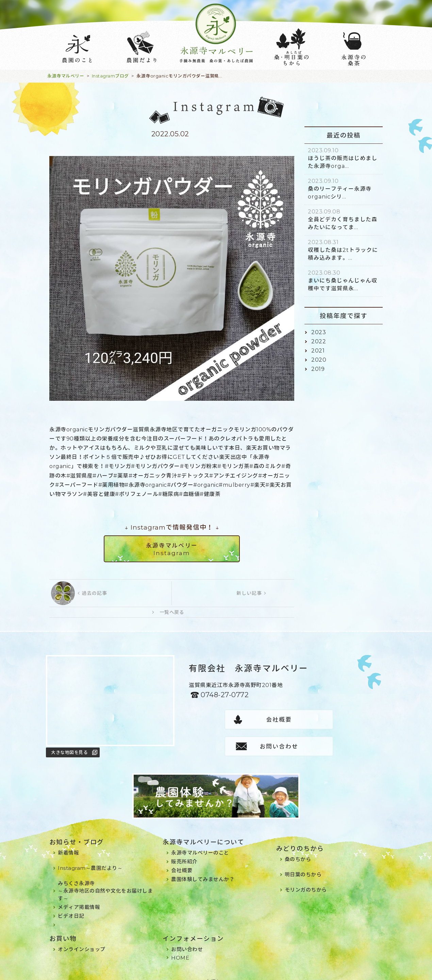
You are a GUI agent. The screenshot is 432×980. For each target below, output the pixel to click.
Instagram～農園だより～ (90, 859)
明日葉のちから (303, 866)
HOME (180, 949)
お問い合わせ (324, 720)
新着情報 (68, 844)
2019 (318, 369)
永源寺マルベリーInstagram (172, 549)
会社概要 (234, 720)
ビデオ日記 (71, 907)
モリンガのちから (306, 881)
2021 (318, 351)
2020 (319, 360)
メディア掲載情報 (79, 899)
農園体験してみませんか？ (203, 871)
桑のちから (298, 851)
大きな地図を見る (69, 752)
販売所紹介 (184, 853)
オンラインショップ (82, 941)
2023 (319, 332)
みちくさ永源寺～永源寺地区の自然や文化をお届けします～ (105, 882)
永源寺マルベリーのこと (200, 844)
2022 (319, 341)
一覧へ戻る (172, 612)
